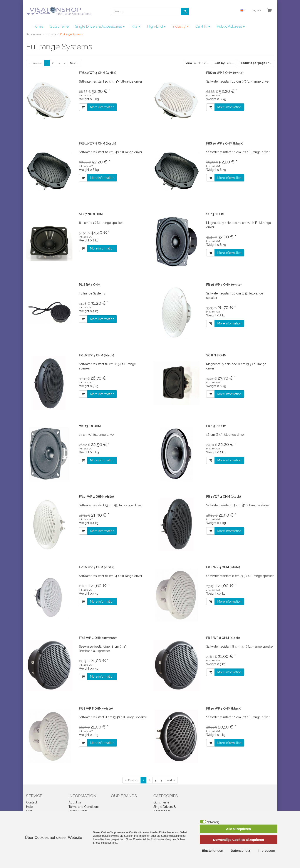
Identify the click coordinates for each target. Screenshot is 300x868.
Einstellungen (213, 851)
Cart (29, 811)
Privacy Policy (78, 811)
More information (102, 107)
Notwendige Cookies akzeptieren (238, 840)
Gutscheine (59, 26)
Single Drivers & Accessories (100, 26)
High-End (157, 26)
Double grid (197, 63)
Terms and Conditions (84, 807)
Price (224, 63)
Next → (75, 63)
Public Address (231, 26)
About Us (75, 802)
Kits (136, 26)
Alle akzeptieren (238, 829)
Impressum (266, 851)
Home (38, 26)
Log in (256, 10)
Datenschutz (241, 851)
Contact (32, 802)
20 (256, 63)
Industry (181, 26)
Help (29, 807)
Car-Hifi (203, 26)
